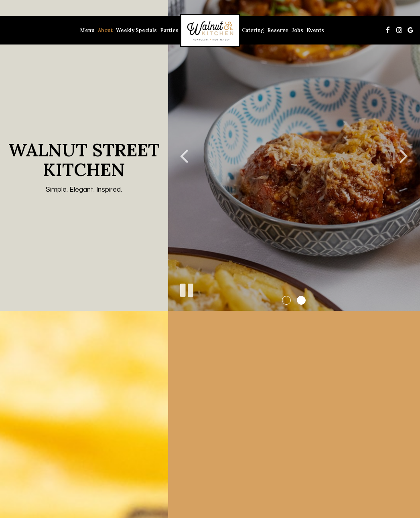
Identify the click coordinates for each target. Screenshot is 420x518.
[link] (210, 31)
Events (315, 30)
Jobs (297, 30)
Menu (87, 30)
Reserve (278, 30)
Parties (169, 30)
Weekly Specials (136, 30)
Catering (253, 30)
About (105, 30)
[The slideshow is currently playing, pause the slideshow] (186, 289)
